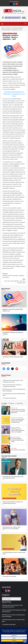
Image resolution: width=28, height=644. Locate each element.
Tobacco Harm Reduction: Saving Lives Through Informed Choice (12, 386)
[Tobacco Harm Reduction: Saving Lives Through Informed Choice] (6, 420)
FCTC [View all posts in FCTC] (12, 448)
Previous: (14, 276)
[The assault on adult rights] (6, 449)
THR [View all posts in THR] (16, 408)
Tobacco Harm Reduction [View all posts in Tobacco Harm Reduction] (18, 418)
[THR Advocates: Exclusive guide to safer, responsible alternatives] (6, 410)
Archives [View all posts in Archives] (5, 33)
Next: (14, 281)
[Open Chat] (25, 641)
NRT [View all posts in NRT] (12, 408)
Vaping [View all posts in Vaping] (15, 448)
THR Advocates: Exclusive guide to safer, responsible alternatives (13, 381)
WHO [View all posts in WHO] (19, 427)
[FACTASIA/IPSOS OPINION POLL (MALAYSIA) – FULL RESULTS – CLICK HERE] (14, 94)
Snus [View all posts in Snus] (14, 408)
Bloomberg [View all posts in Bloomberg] (13, 427)
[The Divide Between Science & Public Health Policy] (6, 439)
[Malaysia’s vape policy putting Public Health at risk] (14, 299)
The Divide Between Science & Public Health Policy (14, 394)
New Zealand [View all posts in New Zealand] (11, 329)
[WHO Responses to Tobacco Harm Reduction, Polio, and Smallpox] (6, 430)
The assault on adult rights (9, 398)
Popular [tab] (12, 403)
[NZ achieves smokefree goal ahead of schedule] (14, 322)
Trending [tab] (20, 403)
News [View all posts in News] (16, 329)
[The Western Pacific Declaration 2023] (14, 347)
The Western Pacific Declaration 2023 (13, 357)
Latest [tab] (5, 403)
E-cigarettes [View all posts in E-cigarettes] (10, 33)
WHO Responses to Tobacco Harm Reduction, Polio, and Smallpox (14, 390)
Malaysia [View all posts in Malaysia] (15, 33)
